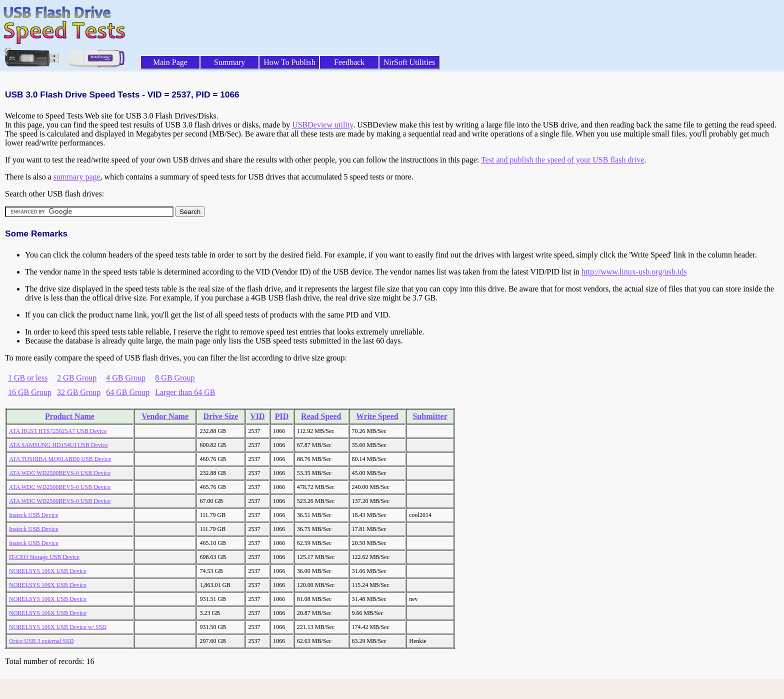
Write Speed (377, 416)
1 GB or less (28, 378)
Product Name (70, 416)
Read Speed (321, 416)
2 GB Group (77, 378)
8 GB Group (175, 378)
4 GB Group (126, 378)
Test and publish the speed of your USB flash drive (562, 160)
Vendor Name (165, 416)
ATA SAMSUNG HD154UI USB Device (58, 445)
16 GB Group (30, 392)
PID (282, 416)
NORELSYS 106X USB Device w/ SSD (58, 627)
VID (257, 416)
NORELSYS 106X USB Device (48, 571)
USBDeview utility (322, 125)
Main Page (170, 62)
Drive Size (221, 416)
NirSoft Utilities (409, 62)
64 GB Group (128, 392)
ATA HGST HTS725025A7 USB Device (58, 431)
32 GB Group (79, 392)
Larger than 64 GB (185, 392)
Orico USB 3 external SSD (41, 641)
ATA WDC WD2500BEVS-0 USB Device (60, 473)
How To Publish (289, 62)
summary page (77, 177)
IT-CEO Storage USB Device (44, 557)
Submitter (430, 416)
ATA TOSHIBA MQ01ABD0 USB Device (60, 459)
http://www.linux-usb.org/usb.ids (634, 272)
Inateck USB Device (34, 515)
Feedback (349, 62)
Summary (229, 62)
